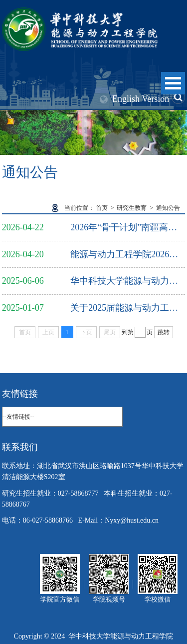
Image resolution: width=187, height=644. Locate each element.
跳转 (164, 332)
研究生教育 (132, 208)
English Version (141, 99)
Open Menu (173, 83)
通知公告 (168, 208)
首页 (102, 208)
